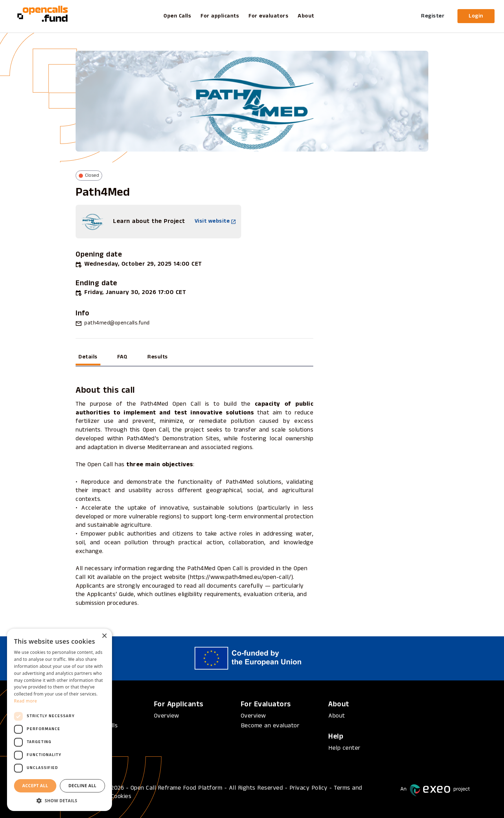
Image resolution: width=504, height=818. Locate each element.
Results (158, 357)
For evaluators (268, 16)
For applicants (220, 16)
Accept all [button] (35, 786)
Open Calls (177, 16)
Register (433, 16)
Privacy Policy (309, 788)
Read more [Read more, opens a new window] (26, 701)
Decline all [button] (83, 786)
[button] (59, 800)
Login (476, 16)
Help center (344, 748)
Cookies (121, 796)
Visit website (215, 221)
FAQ (122, 357)
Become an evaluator (270, 726)
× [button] (104, 636)
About (306, 16)
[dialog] (59, 720)
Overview (167, 716)
